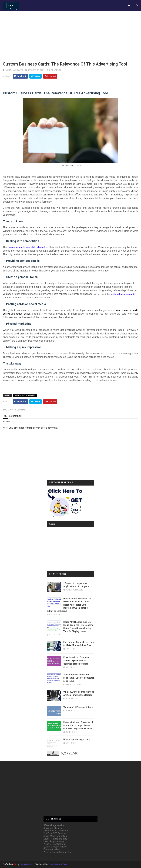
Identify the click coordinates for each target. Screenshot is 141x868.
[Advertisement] (70, 36)
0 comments (55, 70)
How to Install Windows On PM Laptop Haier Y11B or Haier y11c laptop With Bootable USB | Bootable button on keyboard (69, 605)
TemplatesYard (27, 864)
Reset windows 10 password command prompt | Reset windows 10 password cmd (78, 725)
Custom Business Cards (25, 395)
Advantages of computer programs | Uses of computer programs (79, 678)
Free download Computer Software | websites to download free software (77, 661)
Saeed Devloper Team (58, 864)
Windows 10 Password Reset (78, 707)
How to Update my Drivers (77, 740)
